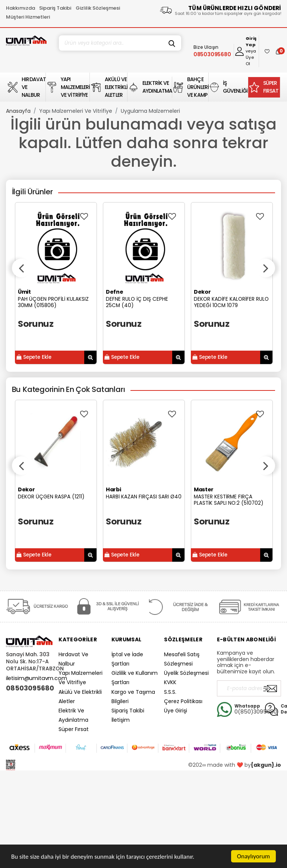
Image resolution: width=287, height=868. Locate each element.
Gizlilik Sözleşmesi (98, 8)
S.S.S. (170, 692)
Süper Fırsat (74, 729)
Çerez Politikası (183, 701)
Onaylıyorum (253, 856)
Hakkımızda (20, 8)
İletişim (121, 720)
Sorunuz (36, 324)
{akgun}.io (266, 765)
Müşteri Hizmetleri (28, 17)
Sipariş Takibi (55, 8)
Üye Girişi (176, 711)
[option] (56, 283)
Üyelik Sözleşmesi (186, 673)
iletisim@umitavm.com (37, 678)
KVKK (170, 682)
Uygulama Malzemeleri (150, 111)
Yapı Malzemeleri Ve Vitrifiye (76, 111)
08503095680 (29, 688)
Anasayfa (18, 111)
